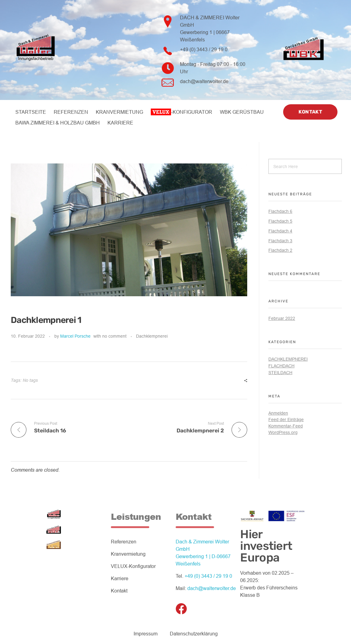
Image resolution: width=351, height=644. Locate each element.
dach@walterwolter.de (204, 81)
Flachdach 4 (280, 231)
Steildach (280, 373)
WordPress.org (283, 432)
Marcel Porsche (75, 336)
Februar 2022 (282, 318)
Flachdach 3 (280, 241)
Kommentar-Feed (286, 426)
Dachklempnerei (152, 336)
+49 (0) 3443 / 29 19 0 (204, 50)
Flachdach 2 (280, 250)
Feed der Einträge (286, 420)
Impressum (146, 634)
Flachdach (281, 366)
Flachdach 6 (280, 211)
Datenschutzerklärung (194, 634)
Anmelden (278, 413)
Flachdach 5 (280, 221)
